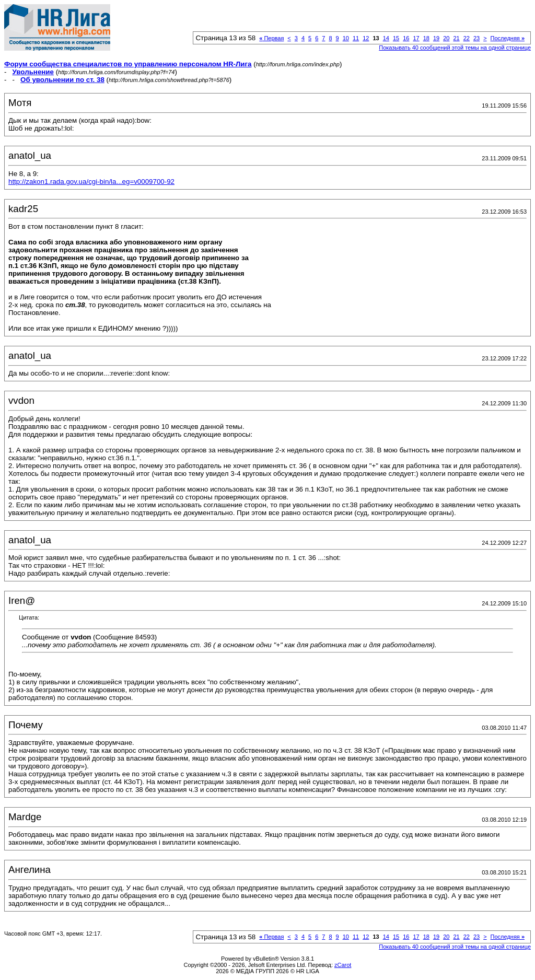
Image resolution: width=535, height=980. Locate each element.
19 (436, 38)
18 (426, 38)
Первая (271, 38)
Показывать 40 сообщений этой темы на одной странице (455, 48)
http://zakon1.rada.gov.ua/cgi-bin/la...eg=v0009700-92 (91, 182)
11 (356, 38)
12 (366, 38)
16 (406, 38)
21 (456, 38)
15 (396, 38)
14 (386, 38)
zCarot (343, 965)
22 (467, 38)
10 (346, 38)
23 (476, 38)
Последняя (508, 38)
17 (416, 38)
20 (446, 38)
